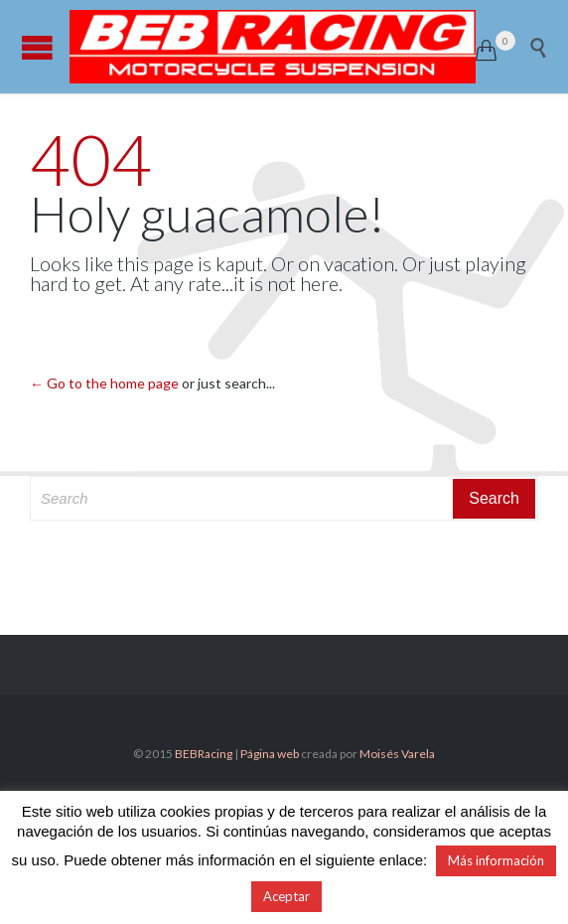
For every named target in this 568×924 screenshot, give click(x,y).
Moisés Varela (397, 754)
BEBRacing (204, 754)
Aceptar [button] (286, 896)
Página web (270, 754)
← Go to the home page (104, 383)
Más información (496, 860)
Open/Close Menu (37, 47)
